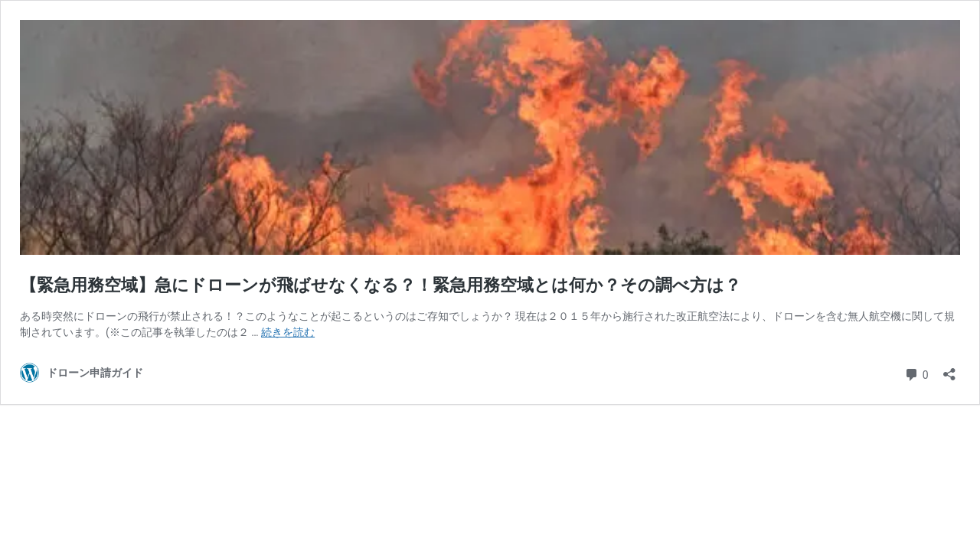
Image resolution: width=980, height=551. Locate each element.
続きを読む (288, 332)
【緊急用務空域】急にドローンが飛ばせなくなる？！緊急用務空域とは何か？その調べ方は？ (381, 285)
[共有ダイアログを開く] (949, 369)
